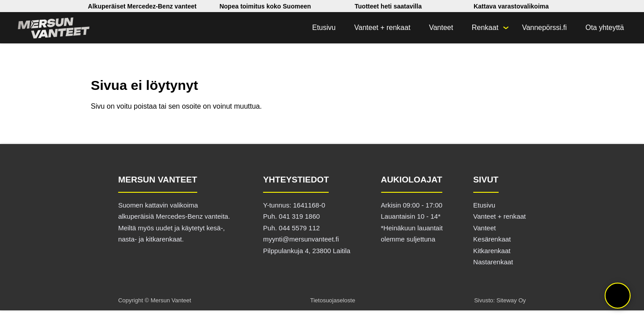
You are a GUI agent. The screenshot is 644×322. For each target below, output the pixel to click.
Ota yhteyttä (605, 28)
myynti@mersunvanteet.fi (301, 239)
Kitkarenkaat (492, 251)
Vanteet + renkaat (382, 28)
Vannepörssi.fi (544, 28)
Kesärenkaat (492, 239)
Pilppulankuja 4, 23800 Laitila (307, 251)
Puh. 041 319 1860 (291, 216)
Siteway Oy (511, 300)
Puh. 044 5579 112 (291, 228)
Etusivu (324, 28)
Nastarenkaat (493, 262)
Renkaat (485, 28)
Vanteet (441, 28)
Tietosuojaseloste (333, 300)
